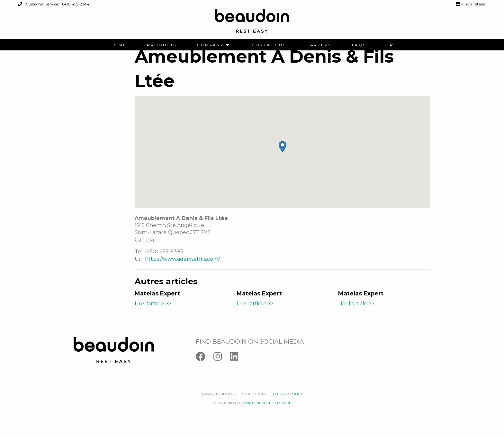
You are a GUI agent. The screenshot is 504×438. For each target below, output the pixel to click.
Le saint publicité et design (264, 413)
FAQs (359, 45)
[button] (283, 156)
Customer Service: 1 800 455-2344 (54, 4)
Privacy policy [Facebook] (289, 403)
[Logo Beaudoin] (252, 24)
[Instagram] (222, 368)
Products (162, 45)
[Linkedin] (237, 368)
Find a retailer (471, 4)
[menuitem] (118, 45)
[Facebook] (205, 368)
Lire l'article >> (153, 314)
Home (118, 45)
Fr (390, 45)
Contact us (269, 45)
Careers (319, 45)
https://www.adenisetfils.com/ (182, 269)
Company (210, 45)
